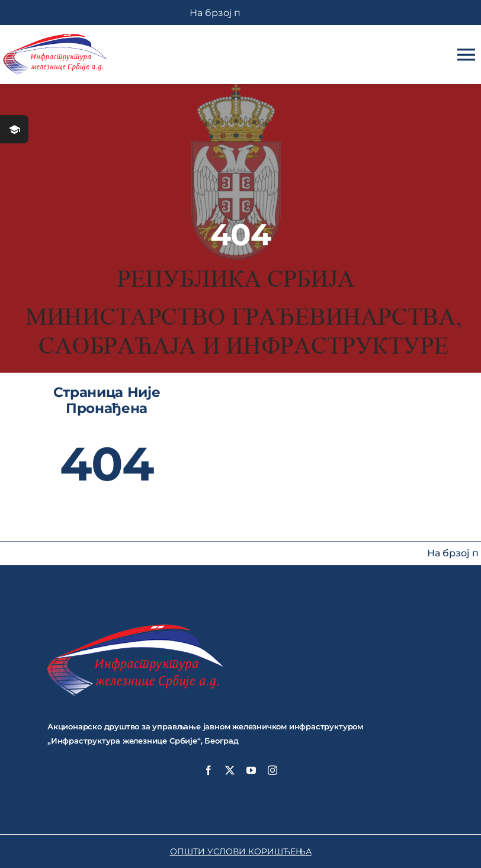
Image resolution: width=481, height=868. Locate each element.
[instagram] (272, 770)
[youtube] (251, 770)
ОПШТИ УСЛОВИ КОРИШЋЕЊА (241, 851)
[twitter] (230, 770)
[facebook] (209, 770)
